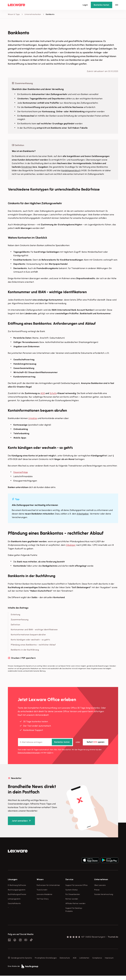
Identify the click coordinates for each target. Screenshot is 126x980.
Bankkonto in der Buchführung (25, 650)
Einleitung (16, 615)
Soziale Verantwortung (104, 894)
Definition (16, 625)
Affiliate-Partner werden (75, 903)
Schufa (53, 393)
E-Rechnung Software (17, 885)
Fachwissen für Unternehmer (48, 885)
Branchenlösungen (15, 908)
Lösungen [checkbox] (13, 879)
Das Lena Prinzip (43, 903)
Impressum (109, 962)
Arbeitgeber (83, 514)
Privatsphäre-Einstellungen (46, 962)
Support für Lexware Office (77, 885)
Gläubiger (71, 545)
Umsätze (33, 418)
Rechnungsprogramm (17, 890)
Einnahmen (27, 167)
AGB (43, 393)
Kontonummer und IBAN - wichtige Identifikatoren (34, 630)
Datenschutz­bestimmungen (29, 753)
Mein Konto (70, 920)
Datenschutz (65, 962)
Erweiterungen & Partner (18, 913)
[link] (18, 851)
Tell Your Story (43, 899)
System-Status (71, 890)
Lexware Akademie (44, 894)
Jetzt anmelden (20, 821)
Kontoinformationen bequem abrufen (28, 635)
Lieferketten (84, 962)
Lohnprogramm (14, 899)
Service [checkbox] (69, 879)
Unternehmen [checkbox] (101, 879)
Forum (68, 916)
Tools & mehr (42, 890)
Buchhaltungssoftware (17, 894)
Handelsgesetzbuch (71, 170)
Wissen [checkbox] (40, 879)
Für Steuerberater (73, 894)
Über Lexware (100, 885)
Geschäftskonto (14, 903)
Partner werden (72, 899)
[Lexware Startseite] (16, 5)
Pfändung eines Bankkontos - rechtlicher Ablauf (33, 645)
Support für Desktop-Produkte (74, 910)
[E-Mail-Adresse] (45, 742)
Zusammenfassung (20, 620)
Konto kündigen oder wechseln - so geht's (30, 640)
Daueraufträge (21, 472)
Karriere (97, 899)
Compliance (97, 962)
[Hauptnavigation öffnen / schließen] (117, 5)
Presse (97, 890)
